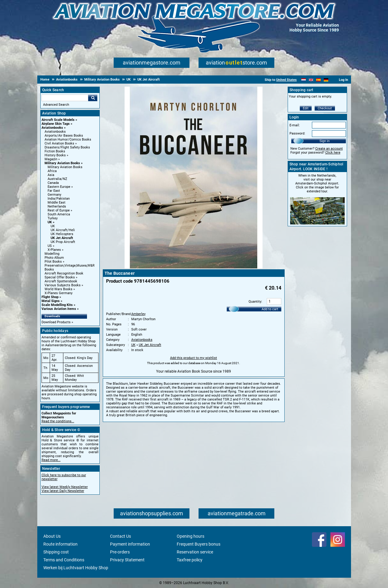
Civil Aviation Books (59, 143)
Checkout (325, 108)
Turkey (53, 218)
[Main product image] (194, 267)
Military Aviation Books (62, 163)
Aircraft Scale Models (58, 120)
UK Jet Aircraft (62, 238)
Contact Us (120, 536)
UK (50, 222)
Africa (52, 171)
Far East (54, 191)
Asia (51, 175)
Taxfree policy (190, 560)
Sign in (325, 141)
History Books (55, 155)
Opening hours (191, 536)
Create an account (329, 149)
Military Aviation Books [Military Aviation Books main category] (65, 167)
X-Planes (54, 250)
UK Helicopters (62, 234)
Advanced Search (56, 105)
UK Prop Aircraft (63, 242)
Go (93, 98)
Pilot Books (53, 262)
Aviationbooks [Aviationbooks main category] (55, 132)
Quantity (255, 302)
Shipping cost (56, 552)
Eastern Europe (59, 187)
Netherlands (57, 206)
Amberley (138, 314)
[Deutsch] (326, 80)
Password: (297, 133)
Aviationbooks (52, 128)
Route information (60, 544)
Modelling (52, 254)
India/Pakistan (59, 199)
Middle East (57, 203)
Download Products (56, 322)
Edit (306, 108)
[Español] (318, 80)
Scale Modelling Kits (57, 305)
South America (59, 214)
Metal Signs (51, 301)
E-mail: (295, 125)
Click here (333, 153)
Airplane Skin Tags (56, 124)
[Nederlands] (304, 80)
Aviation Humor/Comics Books (68, 140)
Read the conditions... (58, 421)
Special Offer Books (60, 277)
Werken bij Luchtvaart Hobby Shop (76, 568)
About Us (52, 536)
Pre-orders (120, 552)
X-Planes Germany (59, 293)
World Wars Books (59, 289)
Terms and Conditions (64, 560)
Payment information (130, 544)
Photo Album (54, 258)
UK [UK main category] (53, 226)
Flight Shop (50, 297)
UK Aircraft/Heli (63, 230)
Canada (53, 183)
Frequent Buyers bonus (199, 544)
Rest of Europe (59, 210)
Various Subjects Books (63, 285)
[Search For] (65, 98)
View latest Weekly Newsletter (65, 487)
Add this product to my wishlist (194, 358)
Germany (54, 195)
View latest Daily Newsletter (63, 491)
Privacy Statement (127, 560)
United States (286, 80)
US (50, 246)
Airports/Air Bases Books (64, 136)
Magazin (51, 159)
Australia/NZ (57, 179)
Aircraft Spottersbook (61, 281)
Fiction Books (55, 151)
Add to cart (270, 309)
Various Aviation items (59, 309)
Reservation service (195, 552)
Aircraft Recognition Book (64, 273)
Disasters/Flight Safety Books (67, 147)
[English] (311, 80)
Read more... (51, 460)
